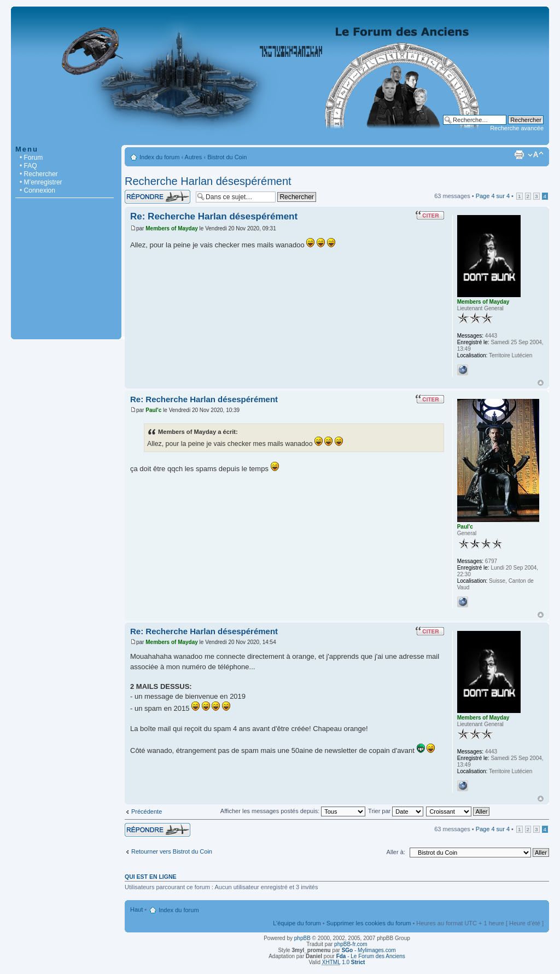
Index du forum (159, 157)
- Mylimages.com (369, 950)
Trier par (396, 811)
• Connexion (37, 190)
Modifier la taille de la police (536, 155)
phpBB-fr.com (351, 944)
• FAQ (28, 166)
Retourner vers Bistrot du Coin (172, 851)
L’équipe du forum (297, 923)
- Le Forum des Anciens (371, 956)
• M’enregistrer (41, 182)
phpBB (302, 938)
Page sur (493, 196)
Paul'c (153, 410)
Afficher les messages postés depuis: (293, 811)
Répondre (157, 197)
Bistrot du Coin (227, 157)
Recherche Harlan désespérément (208, 181)
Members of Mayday (172, 228)
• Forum (31, 158)
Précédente (147, 811)
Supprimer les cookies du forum (369, 923)
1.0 (344, 962)
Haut (541, 383)
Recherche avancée (517, 128)
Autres (194, 157)
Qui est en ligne (151, 877)
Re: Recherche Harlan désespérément (214, 216)
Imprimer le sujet (519, 155)
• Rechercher (39, 174)
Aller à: (396, 852)
